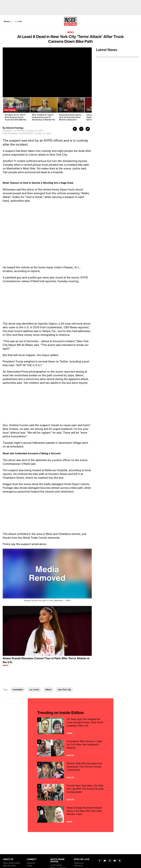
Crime (69, 733)
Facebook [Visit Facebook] (31, 863)
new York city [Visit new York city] (64, 690)
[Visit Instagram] (110, 861)
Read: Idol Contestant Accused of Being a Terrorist (32, 453)
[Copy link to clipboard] (88, 129)
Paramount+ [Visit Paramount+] (79, 863)
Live (20, 21)
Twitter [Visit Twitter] (30, 866)
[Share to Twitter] (81, 129)
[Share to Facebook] (75, 129)
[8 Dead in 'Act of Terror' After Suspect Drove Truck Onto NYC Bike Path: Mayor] (16, 109)
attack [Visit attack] (48, 690)
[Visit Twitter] (105, 861)
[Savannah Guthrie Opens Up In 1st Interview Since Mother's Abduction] (71, 109)
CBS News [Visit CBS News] (78, 866)
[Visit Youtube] (115, 861)
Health (70, 755)
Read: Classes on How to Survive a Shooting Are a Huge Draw (38, 183)
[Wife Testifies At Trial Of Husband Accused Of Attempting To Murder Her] (43, 109)
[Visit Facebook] (100, 861)
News (7, 21)
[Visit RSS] (120, 861)
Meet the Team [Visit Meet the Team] (9, 866)
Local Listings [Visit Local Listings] (56, 865)
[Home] (70, 21)
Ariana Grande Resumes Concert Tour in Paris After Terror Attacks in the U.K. (46, 660)
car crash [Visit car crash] (34, 690)
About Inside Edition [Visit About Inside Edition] (12, 863)
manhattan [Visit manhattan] (18, 690)
